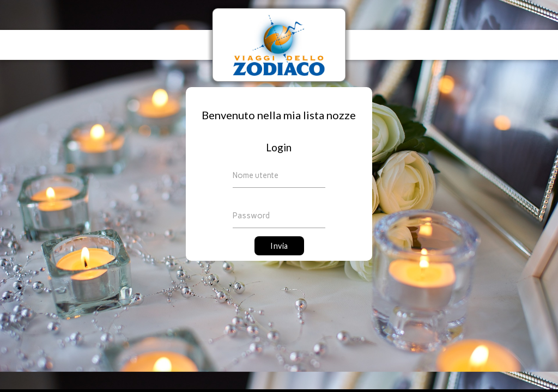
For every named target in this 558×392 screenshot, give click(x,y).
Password (251, 216)
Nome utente (256, 175)
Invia (279, 246)
